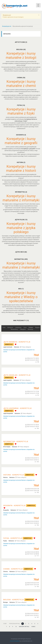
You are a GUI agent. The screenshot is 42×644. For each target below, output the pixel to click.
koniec (33, 627)
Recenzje (30, 329)
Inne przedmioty (21, 321)
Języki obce (21, 252)
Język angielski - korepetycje (17, 375)
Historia (21, 162)
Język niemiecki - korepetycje (17, 342)
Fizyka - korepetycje (13, 538)
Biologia (21, 50)
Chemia (21, 78)
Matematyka (21, 259)
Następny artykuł (24, 627)
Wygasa (37, 327)
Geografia (21, 135)
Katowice (17, 347)
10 (16, 627)
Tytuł (4, 327)
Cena (25, 327)
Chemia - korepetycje (13, 569)
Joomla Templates (15, 641)
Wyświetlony (14, 329)
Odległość (23, 329)
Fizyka (21, 105)
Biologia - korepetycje (14, 600)
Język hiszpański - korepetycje (17, 408)
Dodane (31, 327)
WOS (21, 289)
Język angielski (7, 380)
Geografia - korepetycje (14, 505)
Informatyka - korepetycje (16, 441)
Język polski (21, 220)
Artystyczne (21, 42)
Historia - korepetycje (14, 475)
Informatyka (21, 192)
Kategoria (10, 327)
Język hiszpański (8, 413)
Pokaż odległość (26, 347)
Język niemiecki (8, 347)
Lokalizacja (18, 327)
